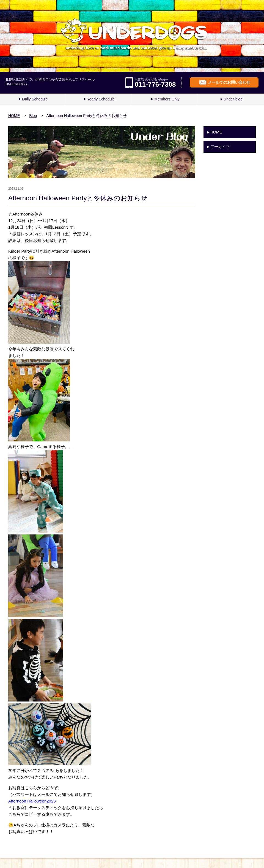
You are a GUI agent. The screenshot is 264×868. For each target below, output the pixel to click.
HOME (14, 116)
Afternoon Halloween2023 (32, 801)
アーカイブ (220, 147)
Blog (33, 116)
